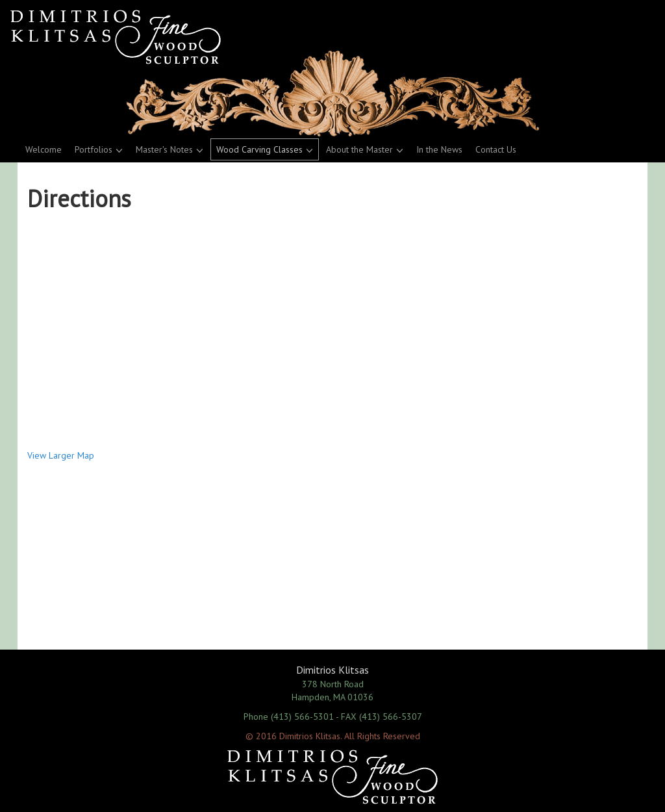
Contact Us (496, 149)
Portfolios (94, 149)
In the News (439, 149)
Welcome (44, 149)
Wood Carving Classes (259, 149)
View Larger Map (61, 455)
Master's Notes (164, 149)
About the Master (359, 149)
